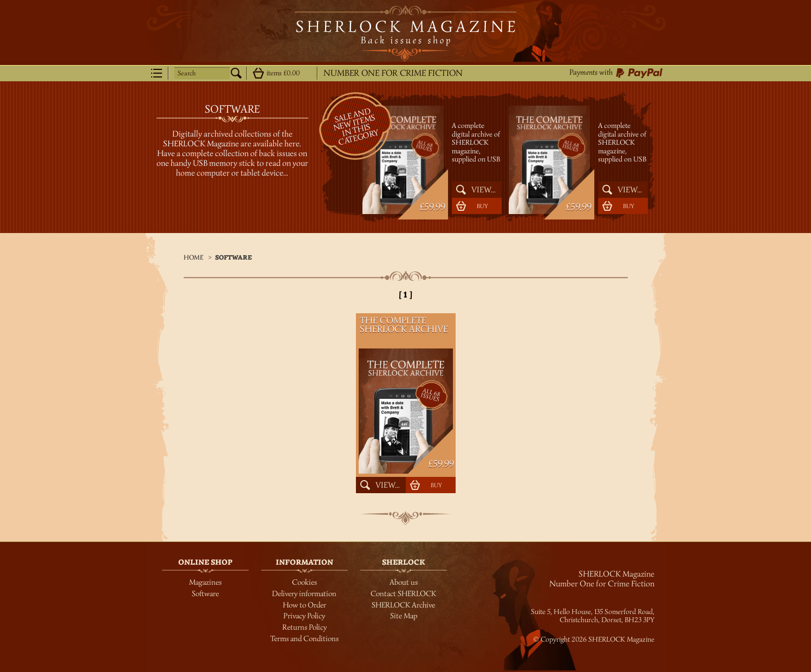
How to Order (304, 605)
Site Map (404, 616)
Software (233, 258)
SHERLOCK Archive (403, 605)
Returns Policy (304, 627)
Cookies (304, 582)
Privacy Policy (304, 616)
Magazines (205, 582)
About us (404, 582)
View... (484, 190)
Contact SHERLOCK (403, 594)
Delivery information (304, 594)
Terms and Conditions (304, 639)
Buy (482, 206)
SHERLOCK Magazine (405, 34)
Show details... (258, 73)
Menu (157, 73)
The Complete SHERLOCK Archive (468, 114)
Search (187, 73)
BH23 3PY (640, 620)
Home (193, 257)
